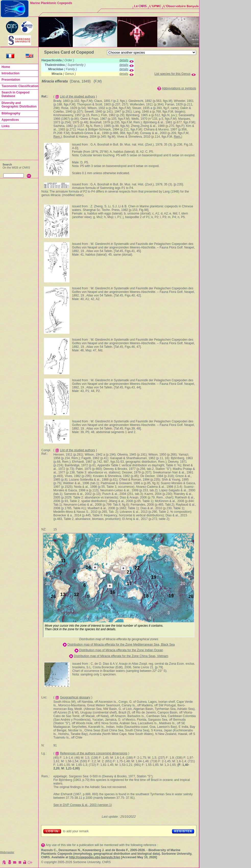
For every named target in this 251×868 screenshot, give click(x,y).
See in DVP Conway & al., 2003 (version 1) (83, 805)
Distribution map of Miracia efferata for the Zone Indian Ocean (121, 650)
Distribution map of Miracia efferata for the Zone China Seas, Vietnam (121, 656)
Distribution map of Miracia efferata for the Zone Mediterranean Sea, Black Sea (121, 645)
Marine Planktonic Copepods (51, 3)
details (124, 60)
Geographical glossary (75, 697)
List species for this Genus (172, 74)
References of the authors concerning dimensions (94, 753)
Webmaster (7, 852)
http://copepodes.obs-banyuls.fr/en (95, 857)
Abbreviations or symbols (179, 88)
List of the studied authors (77, 97)
